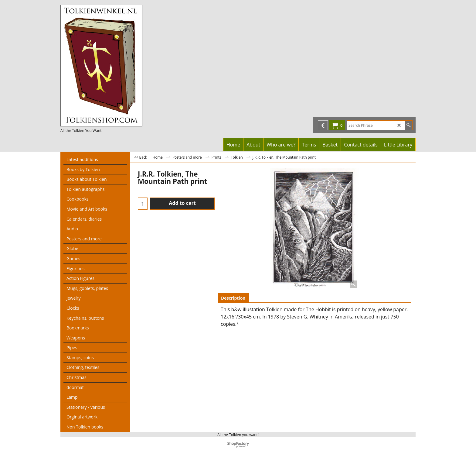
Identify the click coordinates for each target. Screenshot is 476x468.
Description (233, 298)
